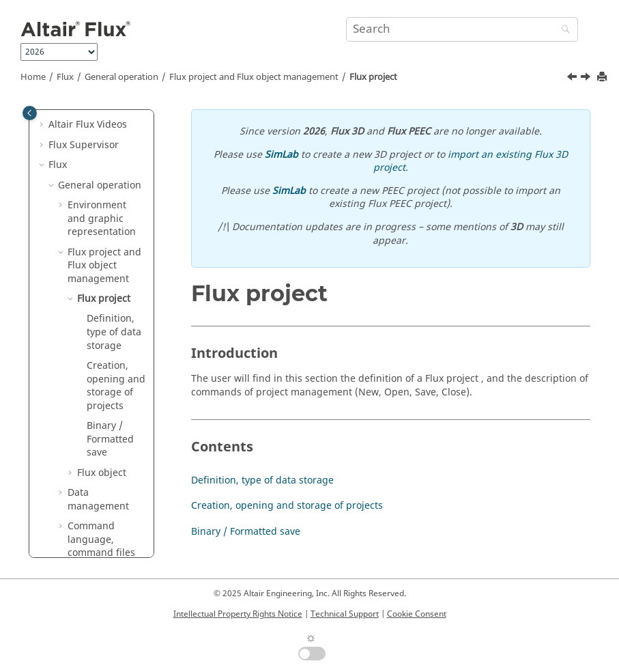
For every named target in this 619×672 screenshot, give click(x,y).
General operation (121, 77)
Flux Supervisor (84, 145)
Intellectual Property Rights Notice (238, 614)
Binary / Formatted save (110, 439)
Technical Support (345, 614)
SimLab (282, 155)
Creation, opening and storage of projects (116, 386)
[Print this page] (603, 78)
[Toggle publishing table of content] (30, 113)
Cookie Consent (417, 614)
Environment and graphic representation (102, 219)
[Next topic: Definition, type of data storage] (587, 79)
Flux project (373, 77)
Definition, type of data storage (114, 332)
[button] (43, 125)
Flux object (102, 473)
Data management (98, 500)
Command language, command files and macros (101, 546)
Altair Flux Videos (88, 125)
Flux (65, 77)
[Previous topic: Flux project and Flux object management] (573, 79)
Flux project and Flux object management (254, 77)
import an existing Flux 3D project (471, 162)
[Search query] (462, 29)
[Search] (562, 30)
